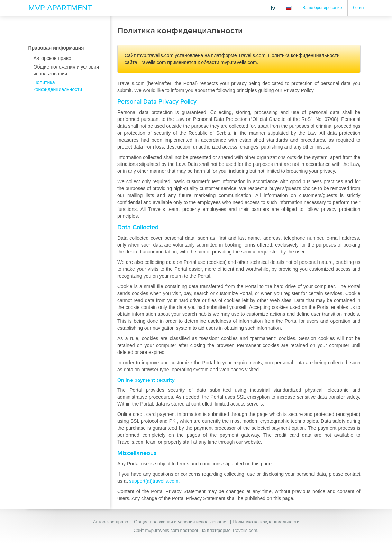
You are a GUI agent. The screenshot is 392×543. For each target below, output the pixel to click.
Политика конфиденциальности (266, 522)
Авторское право (111, 522)
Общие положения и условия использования (181, 522)
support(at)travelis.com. (154, 481)
